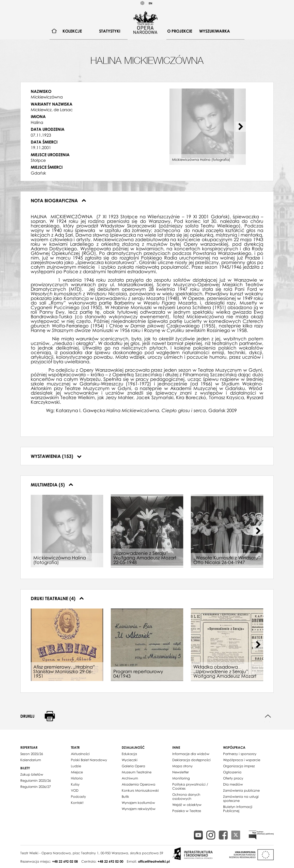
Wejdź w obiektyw (187, 805)
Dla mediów (233, 784)
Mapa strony (182, 766)
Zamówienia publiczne (241, 790)
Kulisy (75, 784)
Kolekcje (72, 31)
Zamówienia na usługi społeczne (241, 799)
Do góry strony (268, 716)
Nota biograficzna (58, 200)
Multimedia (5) (52, 485)
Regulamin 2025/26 (36, 780)
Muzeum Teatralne (137, 772)
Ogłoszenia (232, 772)
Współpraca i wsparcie (242, 760)
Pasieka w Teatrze (187, 811)
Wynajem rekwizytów (139, 809)
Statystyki (110, 31)
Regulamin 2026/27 (36, 787)
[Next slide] (241, 127)
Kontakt (77, 803)
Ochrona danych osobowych (186, 797)
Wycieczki (130, 760)
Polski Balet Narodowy (89, 760)
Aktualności (80, 754)
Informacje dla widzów (191, 754)
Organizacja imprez (239, 766)
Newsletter (181, 772)
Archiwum (130, 778)
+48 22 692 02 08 (65, 861)
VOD (75, 790)
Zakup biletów (32, 774)
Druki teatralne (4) (57, 598)
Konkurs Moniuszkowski (140, 790)
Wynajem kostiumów (138, 803)
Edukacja (129, 754)
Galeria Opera (133, 766)
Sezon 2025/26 (32, 754)
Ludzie (76, 766)
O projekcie (180, 31)
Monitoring (181, 778)
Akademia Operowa (138, 784)
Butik (125, 797)
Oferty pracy (233, 778)
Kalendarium (31, 760)
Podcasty (78, 797)
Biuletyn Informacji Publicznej (238, 809)
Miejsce (77, 772)
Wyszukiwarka (215, 31)
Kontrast (143, 3)
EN (150, 3)
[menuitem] (54, 31)
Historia (77, 778)
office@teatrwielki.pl (154, 861)
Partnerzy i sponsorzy (240, 754)
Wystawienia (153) (56, 456)
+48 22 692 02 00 (110, 861)
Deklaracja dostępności (191, 760)
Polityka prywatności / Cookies (190, 786)
